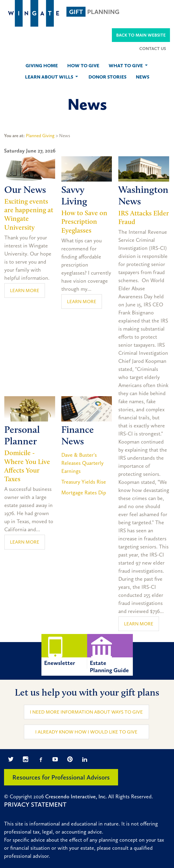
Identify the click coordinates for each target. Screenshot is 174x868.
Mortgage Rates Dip (84, 493)
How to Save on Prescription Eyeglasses (84, 221)
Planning (93, 12)
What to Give (129, 66)
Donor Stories (107, 77)
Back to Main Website (141, 35)
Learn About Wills (52, 77)
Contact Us (153, 49)
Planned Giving (40, 136)
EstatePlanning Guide (110, 654)
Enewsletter (64, 650)
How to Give (83, 66)
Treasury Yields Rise (84, 482)
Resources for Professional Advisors (61, 777)
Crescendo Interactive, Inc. (76, 796)
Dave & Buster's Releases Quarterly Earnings (82, 463)
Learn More (25, 290)
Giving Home (42, 66)
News (143, 77)
